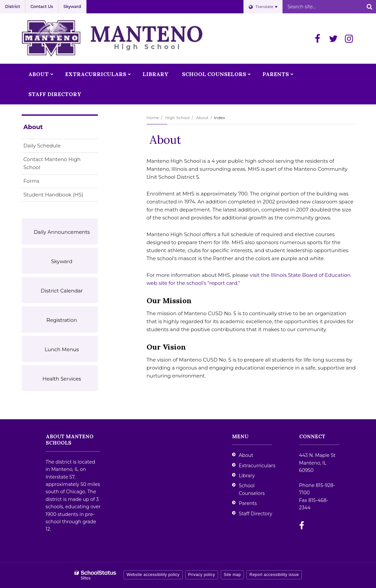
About (202, 118)
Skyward (72, 7)
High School (177, 118)
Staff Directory (255, 514)
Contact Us (42, 7)
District (13, 7)
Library (247, 476)
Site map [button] (232, 575)
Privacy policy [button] (202, 575)
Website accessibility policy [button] (153, 575)
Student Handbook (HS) (61, 196)
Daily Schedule (42, 146)
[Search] (369, 7)
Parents (248, 503)
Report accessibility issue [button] (274, 575)
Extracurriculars (257, 466)
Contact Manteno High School (52, 163)
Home (153, 118)
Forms (31, 181)
